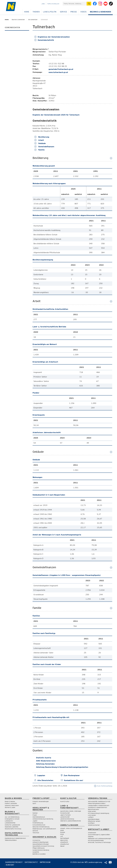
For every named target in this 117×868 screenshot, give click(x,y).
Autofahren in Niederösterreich (98, 807)
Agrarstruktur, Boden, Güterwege (71, 811)
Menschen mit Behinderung (41, 827)
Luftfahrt (91, 817)
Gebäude (40, 143)
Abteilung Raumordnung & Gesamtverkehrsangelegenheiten (62, 767)
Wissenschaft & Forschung (13, 829)
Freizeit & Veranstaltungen (41, 801)
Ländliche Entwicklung (67, 819)
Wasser (62, 846)
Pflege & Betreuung (39, 848)
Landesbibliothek (10, 823)
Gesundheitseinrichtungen (41, 844)
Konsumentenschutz (39, 825)
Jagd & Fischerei (65, 815)
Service (63, 12)
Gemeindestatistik (44, 40)
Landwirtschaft (65, 817)
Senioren (35, 831)
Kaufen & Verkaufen (11, 803)
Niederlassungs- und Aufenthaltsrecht (44, 829)
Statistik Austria (44, 758)
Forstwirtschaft (65, 813)
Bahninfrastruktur (94, 809)
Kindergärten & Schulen (12, 819)
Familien (35, 813)
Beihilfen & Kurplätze (39, 854)
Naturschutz (64, 840)
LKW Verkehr (92, 815)
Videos (83, 12)
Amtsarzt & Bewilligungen (41, 842)
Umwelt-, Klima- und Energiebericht (71, 828)
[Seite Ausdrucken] (110, 863)
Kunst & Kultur (65, 801)
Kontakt (10, 865)
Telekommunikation (11, 840)
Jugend (35, 821)
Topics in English (53, 4)
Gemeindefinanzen (44, 147)
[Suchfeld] (75, 4)
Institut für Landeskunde (12, 825)
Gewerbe (91, 837)
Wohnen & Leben (10, 807)
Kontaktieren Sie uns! (74, 780)
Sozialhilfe (36, 852)
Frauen (35, 815)
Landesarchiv (9, 821)
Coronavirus (36, 840)
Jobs (43, 4)
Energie (63, 832)
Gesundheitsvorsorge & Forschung (43, 846)
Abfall (62, 830)
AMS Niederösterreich (46, 761)
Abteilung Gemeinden (45, 764)
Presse (74, 12)
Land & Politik (50, 12)
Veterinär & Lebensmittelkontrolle (70, 821)
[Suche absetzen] (89, 4)
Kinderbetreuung (38, 823)
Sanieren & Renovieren (12, 805)
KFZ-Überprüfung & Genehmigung (99, 813)
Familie (39, 150)
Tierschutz (36, 833)
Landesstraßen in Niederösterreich (99, 805)
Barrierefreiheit (14, 862)
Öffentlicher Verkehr (94, 821)
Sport (34, 803)
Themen (36, 12)
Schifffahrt (91, 823)
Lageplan (41, 775)
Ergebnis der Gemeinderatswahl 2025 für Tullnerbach (56, 115)
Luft (61, 836)
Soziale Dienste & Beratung (41, 850)
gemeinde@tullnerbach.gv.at (61, 69)
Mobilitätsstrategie (94, 819)
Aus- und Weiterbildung (12, 817)
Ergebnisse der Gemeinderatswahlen (52, 37)
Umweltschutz (65, 844)
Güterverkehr (92, 811)
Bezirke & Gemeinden (100, 12)
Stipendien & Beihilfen (12, 827)
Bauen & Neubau (10, 801)
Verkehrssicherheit (94, 825)
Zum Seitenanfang (103, 786)
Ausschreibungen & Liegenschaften (99, 835)
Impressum (45, 862)
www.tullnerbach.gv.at (58, 72)
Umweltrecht (64, 842)
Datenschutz (31, 862)
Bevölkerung (42, 137)
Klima (62, 834)
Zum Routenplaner (72, 775)
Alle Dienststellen (45, 780)
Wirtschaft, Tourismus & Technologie (99, 842)
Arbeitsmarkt (92, 833)
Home (27, 12)
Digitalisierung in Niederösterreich (15, 838)
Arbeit (39, 140)
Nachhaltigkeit (65, 838)
